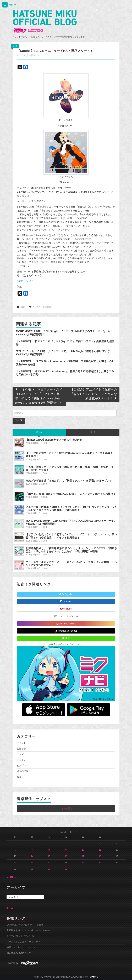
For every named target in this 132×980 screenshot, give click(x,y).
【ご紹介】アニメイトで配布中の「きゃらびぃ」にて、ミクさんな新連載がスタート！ (94, 394)
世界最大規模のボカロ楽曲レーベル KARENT (29, 930)
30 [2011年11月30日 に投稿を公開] (66, 869)
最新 (39, 432)
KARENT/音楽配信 (42, 307)
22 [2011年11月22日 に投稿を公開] (49, 863)
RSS (10, 908)
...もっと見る (66, 808)
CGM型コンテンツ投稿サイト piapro (25, 925)
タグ (93, 432)
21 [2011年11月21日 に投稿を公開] (32, 863)
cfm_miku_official (66, 624)
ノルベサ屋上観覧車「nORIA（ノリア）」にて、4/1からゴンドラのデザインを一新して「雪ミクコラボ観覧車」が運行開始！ (71, 509)
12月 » (13, 877)
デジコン (21, 760)
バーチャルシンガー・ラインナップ (24, 942)
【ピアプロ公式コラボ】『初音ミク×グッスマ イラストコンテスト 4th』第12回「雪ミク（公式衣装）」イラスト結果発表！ (71, 536)
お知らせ (21, 749)
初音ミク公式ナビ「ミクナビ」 (66, 644)
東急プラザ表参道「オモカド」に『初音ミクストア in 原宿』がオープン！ (69, 481)
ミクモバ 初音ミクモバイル (20, 936)
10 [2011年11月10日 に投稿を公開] (83, 850)
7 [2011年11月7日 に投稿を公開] (32, 850)
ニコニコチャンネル (66, 616)
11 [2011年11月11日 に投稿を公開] (100, 850)
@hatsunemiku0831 (66, 631)
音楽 (15, 46)
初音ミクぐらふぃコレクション (22, 947)
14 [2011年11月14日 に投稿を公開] (32, 856)
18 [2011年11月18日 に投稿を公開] (100, 856)
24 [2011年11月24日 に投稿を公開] (83, 863)
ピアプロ (21, 766)
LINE (66, 638)
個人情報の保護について (19, 953)
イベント (21, 743)
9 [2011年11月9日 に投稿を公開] (66, 850)
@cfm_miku (66, 594)
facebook (66, 601)
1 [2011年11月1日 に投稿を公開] (49, 844)
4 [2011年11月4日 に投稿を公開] (100, 844)
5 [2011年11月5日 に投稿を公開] (117, 844)
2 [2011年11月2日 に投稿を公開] (66, 844)
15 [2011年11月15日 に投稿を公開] (49, 856)
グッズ (20, 754)
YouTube (66, 609)
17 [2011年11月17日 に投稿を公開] (83, 856)
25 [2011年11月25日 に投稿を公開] (100, 863)
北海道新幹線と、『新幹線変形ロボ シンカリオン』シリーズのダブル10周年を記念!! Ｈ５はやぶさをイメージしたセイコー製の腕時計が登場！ (71, 550)
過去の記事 (22, 771)
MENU (9, 5)
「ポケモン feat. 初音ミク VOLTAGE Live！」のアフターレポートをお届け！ (71, 494)
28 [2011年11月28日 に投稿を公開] (32, 869)
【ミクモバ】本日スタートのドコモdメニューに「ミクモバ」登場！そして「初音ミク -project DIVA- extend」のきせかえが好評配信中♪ (39, 396)
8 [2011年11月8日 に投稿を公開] (49, 850)
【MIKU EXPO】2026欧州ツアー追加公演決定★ (54, 440)
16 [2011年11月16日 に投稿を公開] (66, 856)
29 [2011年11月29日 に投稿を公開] (49, 869)
